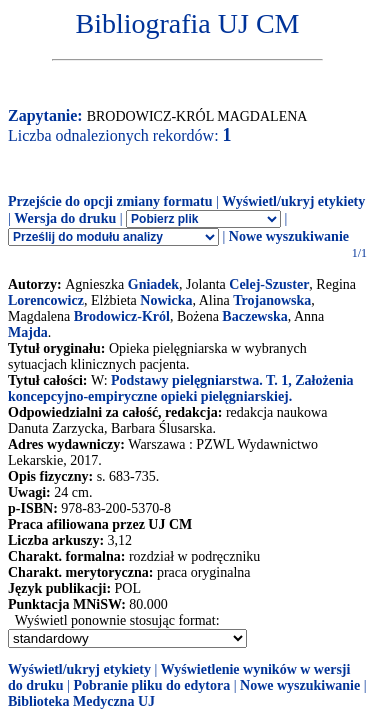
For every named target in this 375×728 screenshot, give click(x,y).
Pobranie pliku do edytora (151, 685)
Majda (28, 332)
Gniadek (153, 284)
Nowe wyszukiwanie (289, 236)
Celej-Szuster (269, 284)
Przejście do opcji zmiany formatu (110, 201)
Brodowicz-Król (122, 316)
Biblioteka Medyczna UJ (81, 701)
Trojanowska (272, 300)
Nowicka (166, 300)
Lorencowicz (46, 300)
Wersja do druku (65, 218)
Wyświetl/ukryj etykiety (293, 201)
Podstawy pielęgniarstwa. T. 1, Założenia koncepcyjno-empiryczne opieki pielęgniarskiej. (181, 388)
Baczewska (254, 316)
